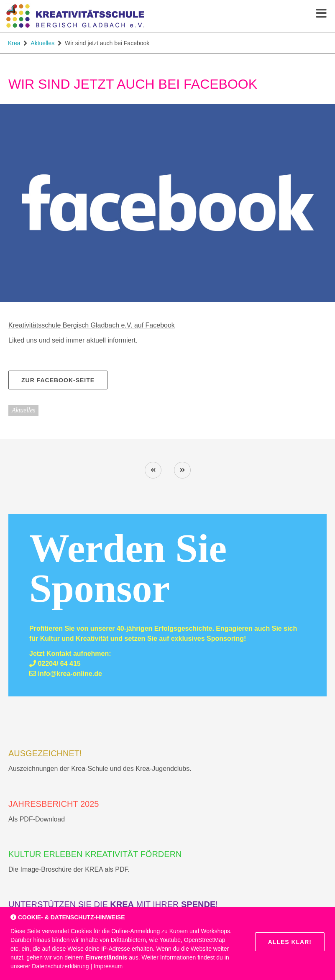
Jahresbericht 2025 (54, 804)
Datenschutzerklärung (60, 966)
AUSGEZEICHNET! (45, 753)
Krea (14, 43)
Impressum (108, 966)
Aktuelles (42, 43)
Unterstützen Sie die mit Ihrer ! (113, 904)
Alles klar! (290, 942)
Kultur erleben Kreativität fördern (95, 854)
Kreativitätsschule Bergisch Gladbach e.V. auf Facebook (92, 325)
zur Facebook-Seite (58, 380)
